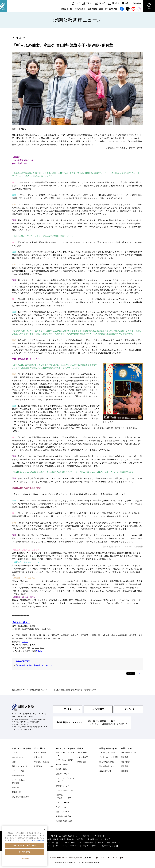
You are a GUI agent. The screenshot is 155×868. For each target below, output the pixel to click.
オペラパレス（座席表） (65, 760)
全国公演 (15, 788)
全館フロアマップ (62, 774)
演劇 (14, 762)
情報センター (39, 757)
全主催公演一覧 (18, 775)
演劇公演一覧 (67, 9)
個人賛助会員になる (107, 762)
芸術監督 (124, 757)
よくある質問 (98, 709)
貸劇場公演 (16, 792)
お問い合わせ (128, 709)
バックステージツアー (64, 790)
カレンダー (102, 3)
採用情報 (124, 766)
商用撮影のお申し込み (64, 821)
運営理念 (124, 771)
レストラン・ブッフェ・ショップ (65, 780)
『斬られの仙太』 (21, 622)
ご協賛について (105, 771)
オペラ (15, 753)
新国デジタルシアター (21, 766)
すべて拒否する (25, 852)
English (138, 3)
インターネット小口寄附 (109, 757)
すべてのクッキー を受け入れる (25, 845)
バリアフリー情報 (62, 803)
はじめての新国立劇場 (21, 797)
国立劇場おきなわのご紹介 (98, 839)
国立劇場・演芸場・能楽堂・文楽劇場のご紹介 (62, 839)
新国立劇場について (129, 753)
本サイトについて (90, 846)
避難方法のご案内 (62, 812)
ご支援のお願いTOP (107, 753)
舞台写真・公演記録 (42, 762)
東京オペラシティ (108, 846)
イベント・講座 (18, 771)
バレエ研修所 (83, 757)
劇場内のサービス (62, 786)
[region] (25, 846)
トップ (78, 3)
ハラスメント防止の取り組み (109, 843)
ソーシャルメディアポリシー (67, 846)
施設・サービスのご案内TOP (65, 754)
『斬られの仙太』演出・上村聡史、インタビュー (34, 665)
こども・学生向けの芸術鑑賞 (20, 782)
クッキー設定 (25, 858)
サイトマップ (99, 836)
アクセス (89, 3)
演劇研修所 (92, 9)
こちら (25, 642)
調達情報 (86, 836)
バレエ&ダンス (18, 757)
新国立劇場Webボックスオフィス (114, 724)
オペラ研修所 (83, 753)
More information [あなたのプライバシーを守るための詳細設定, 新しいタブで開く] (38, 840)
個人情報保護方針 (86, 843)
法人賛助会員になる (107, 766)
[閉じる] (44, 830)
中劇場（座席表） (62, 765)
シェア (139, 673)
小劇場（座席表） (62, 769)
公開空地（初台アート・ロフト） (65, 796)
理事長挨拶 (125, 762)
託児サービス (61, 807)
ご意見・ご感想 (69, 843)
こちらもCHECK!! (22, 661)
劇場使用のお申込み (63, 816)
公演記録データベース (42, 766)
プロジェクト (80, 9)
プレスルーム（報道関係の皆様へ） (64, 836)
